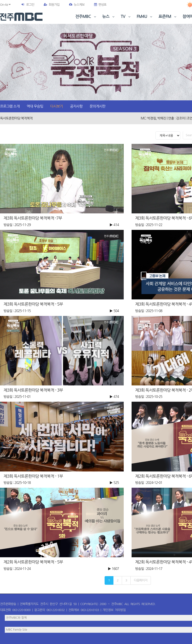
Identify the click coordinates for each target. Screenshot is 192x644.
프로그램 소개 (10, 106)
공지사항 (76, 106)
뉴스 (109, 17)
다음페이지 (141, 580)
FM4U (145, 17)
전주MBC (86, 17)
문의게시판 (97, 106)
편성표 (100, 5)
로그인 (30, 5)
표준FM (168, 17)
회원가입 (52, 5)
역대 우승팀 (35, 106)
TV (126, 17)
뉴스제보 (77, 5)
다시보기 (57, 106)
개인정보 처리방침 (114, 610)
